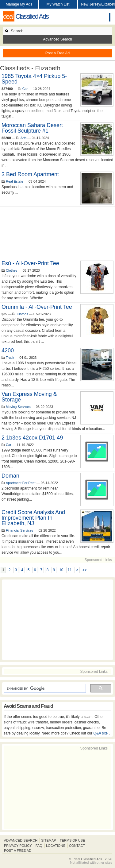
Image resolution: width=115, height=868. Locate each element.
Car (25, 89)
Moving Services (18, 407)
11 (70, 570)
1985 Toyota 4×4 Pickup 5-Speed (34, 79)
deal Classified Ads (88, 859)
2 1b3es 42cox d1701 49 (32, 438)
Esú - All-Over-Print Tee (30, 263)
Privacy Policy (18, 846)
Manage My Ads (19, 4)
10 (61, 570)
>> (85, 570)
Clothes (11, 270)
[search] (44, 688)
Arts (24, 138)
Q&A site (101, 733)
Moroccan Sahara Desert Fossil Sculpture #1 (32, 128)
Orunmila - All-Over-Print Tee (37, 307)
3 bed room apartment (30, 174)
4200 (8, 351)
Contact (77, 846)
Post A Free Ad (18, 851)
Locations (56, 846)
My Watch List (58, 4)
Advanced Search (57, 39)
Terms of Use (73, 840)
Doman (10, 476)
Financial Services (19, 530)
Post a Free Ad (57, 53)
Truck (10, 358)
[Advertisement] (57, 233)
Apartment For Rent (21, 483)
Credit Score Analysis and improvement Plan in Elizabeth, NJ (33, 518)
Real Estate (15, 181)
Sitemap (48, 840)
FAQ (39, 846)
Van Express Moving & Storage (29, 397)
